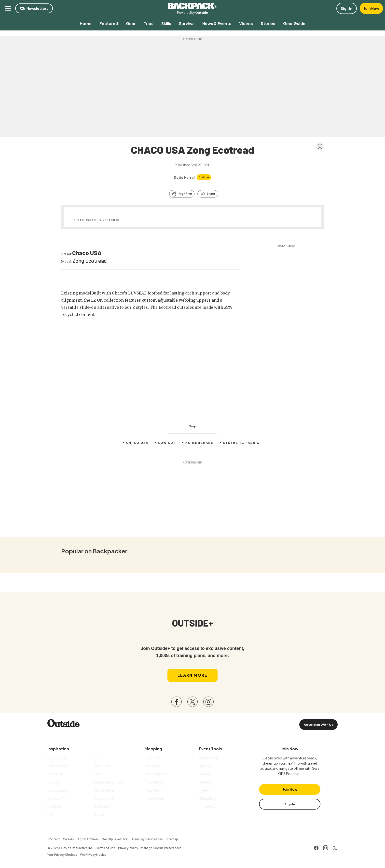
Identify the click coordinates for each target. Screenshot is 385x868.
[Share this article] (208, 194)
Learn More (192, 675)
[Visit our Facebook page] (177, 702)
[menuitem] (86, 23)
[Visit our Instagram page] (208, 702)
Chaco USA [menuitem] (137, 443)
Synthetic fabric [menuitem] (241, 443)
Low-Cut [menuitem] (167, 443)
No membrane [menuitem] (199, 443)
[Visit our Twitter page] (192, 702)
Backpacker (192, 6)
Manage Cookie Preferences (161, 848)
